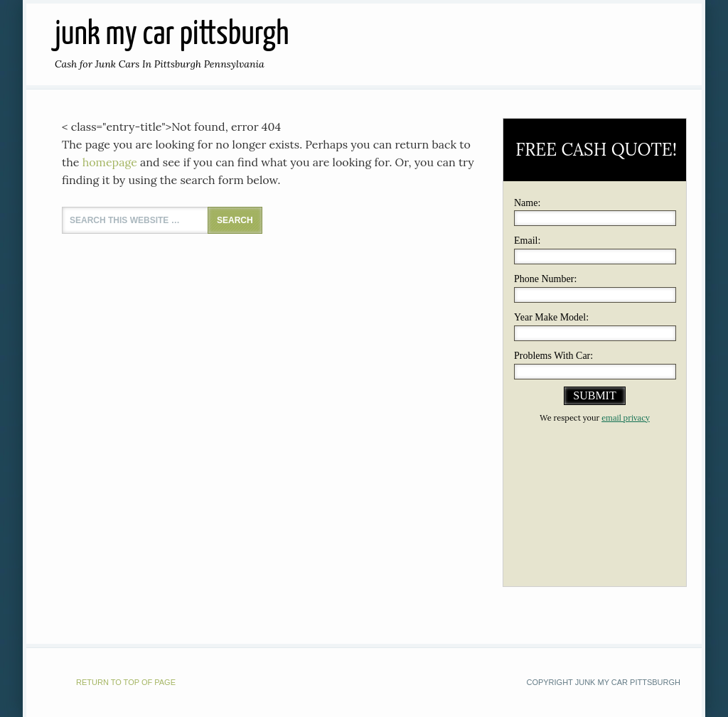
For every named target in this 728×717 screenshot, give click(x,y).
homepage (110, 162)
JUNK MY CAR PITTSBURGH (172, 35)
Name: (527, 203)
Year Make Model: (551, 317)
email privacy (626, 418)
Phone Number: (545, 279)
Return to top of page (126, 682)
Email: (527, 241)
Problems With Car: (553, 356)
